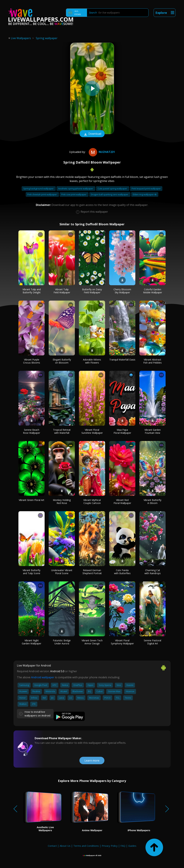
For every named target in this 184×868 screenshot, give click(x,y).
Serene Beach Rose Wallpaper (32, 431)
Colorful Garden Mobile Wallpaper (153, 291)
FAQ (123, 846)
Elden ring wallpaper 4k (145, 194)
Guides (132, 846)
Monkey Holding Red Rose (62, 502)
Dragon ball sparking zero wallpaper (110, 194)
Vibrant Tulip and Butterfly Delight (32, 291)
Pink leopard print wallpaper (146, 189)
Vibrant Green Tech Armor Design (92, 642)
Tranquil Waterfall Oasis (122, 360)
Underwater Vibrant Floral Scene (62, 572)
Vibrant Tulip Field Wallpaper (62, 291)
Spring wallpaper (47, 38)
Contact (52, 846)
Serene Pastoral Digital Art (152, 642)
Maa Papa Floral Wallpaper (122, 431)
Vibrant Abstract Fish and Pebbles (152, 361)
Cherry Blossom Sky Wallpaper (122, 291)
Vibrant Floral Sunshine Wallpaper (92, 431)
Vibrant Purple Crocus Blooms (32, 361)
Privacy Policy (110, 846)
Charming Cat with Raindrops (153, 572)
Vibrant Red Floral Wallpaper (122, 502)
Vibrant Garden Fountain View (153, 431)
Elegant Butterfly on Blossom (62, 361)
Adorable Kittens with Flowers (92, 361)
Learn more (92, 760)
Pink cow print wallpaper (74, 194)
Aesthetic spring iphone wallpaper (76, 189)
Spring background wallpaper (39, 189)
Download (92, 134)
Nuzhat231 (101, 152)
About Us (65, 846)
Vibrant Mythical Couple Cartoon (92, 502)
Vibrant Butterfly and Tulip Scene (32, 572)
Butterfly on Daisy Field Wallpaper (92, 291)
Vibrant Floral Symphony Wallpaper (122, 642)
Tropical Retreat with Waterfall (62, 431)
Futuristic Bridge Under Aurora (62, 642)
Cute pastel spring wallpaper (113, 189)
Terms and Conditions (86, 846)
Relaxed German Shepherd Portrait (92, 572)
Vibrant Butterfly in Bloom (152, 502)
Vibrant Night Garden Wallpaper (32, 642)
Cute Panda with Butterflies (122, 572)
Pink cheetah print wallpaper (42, 194)
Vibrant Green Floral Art (32, 500)
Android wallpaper (43, 677)
